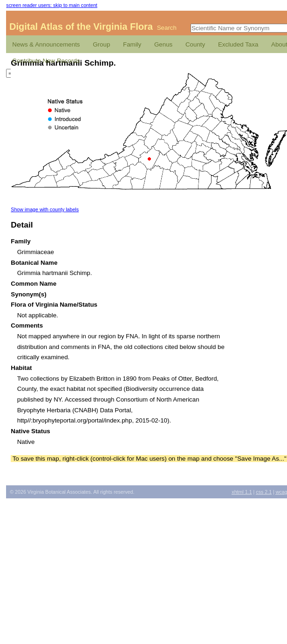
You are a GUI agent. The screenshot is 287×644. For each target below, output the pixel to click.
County (195, 44)
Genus (163, 44)
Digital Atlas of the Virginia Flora (81, 27)
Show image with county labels (45, 209)
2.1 (264, 492)
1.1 (242, 492)
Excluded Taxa (238, 44)
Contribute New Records (46, 61)
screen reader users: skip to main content (51, 5)
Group (101, 44)
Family (132, 44)
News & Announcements (46, 44)
